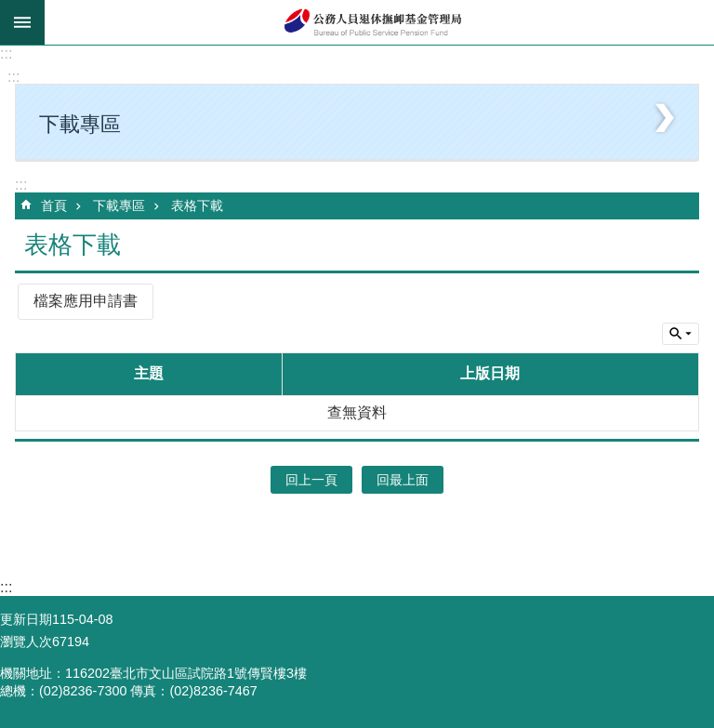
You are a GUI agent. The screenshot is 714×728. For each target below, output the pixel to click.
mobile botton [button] (22, 22)
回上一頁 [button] (311, 480)
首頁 (54, 205)
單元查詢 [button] (681, 334)
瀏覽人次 (26, 642)
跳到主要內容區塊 (10, 10)
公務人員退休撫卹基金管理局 (379, 22)
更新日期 (26, 619)
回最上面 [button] (403, 480)
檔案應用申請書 (86, 301)
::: (6, 53)
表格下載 (197, 205)
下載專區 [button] (80, 124)
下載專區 (119, 205)
